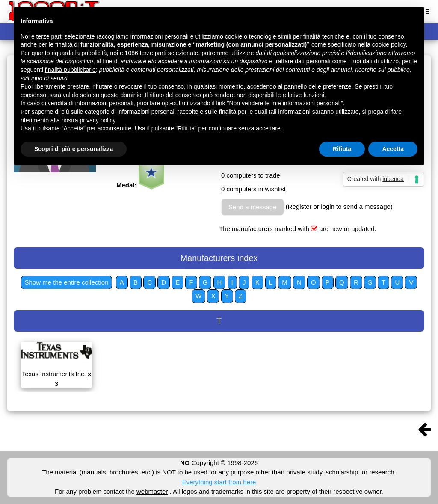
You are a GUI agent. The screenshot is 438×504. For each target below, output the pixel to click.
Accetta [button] (393, 149)
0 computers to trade (251, 175)
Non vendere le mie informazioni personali (285, 103)
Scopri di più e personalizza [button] (74, 149)
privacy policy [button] (98, 120)
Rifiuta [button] (342, 149)
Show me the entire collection (67, 282)
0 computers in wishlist (253, 189)
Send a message (253, 207)
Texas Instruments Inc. (54, 374)
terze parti (153, 53)
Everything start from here (219, 482)
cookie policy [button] (389, 44)
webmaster (152, 491)
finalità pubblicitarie (70, 70)
